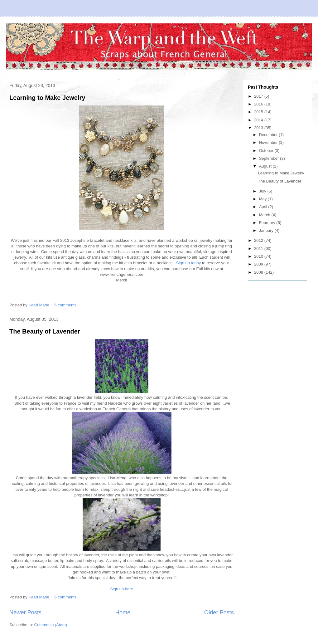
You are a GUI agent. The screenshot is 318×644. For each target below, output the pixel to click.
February (268, 223)
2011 (259, 249)
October (267, 151)
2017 (259, 96)
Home (123, 612)
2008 (259, 272)
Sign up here (122, 589)
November (269, 142)
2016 (259, 104)
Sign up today (189, 263)
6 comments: (67, 305)
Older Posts (219, 612)
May (263, 199)
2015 (259, 112)
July (263, 191)
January (267, 230)
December (269, 135)
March (265, 215)
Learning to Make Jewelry (47, 98)
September (270, 158)
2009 (259, 264)
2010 (259, 256)
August (266, 166)
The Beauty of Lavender (45, 331)
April (264, 207)
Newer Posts (25, 612)
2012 (259, 240)
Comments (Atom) (51, 625)
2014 (259, 120)
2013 (259, 128)
